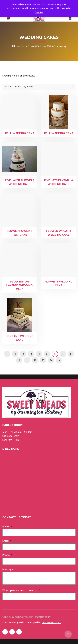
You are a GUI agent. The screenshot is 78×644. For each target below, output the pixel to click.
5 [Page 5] (47, 354)
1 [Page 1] (15, 354)
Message (8, 569)
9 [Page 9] (19, 360)
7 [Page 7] (63, 354)
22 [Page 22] (35, 360)
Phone (7, 555)
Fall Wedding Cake (20, 133)
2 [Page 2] (23, 354)
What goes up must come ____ (21, 590)
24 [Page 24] (51, 360)
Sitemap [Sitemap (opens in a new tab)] (55, 617)
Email (7, 541)
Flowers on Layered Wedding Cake (19, 285)
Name (7, 526)
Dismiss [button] (39, 12)
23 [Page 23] (43, 360)
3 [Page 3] (31, 354)
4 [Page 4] (39, 354)
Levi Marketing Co (51, 622)
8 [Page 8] (71, 354)
